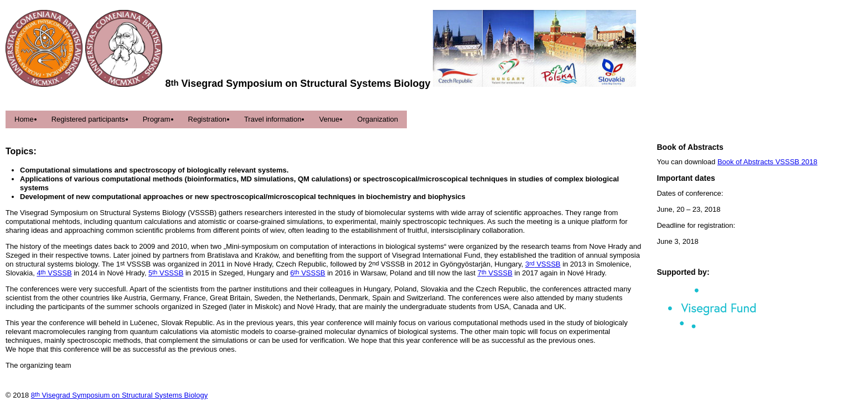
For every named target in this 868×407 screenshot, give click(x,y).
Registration (207, 119)
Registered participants (88, 119)
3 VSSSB (543, 264)
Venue (329, 119)
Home (24, 119)
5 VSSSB (166, 273)
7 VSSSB (495, 273)
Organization (378, 119)
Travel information (273, 119)
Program (157, 119)
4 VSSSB (54, 273)
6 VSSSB (308, 273)
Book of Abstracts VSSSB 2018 (768, 162)
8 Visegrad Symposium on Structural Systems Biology (120, 395)
